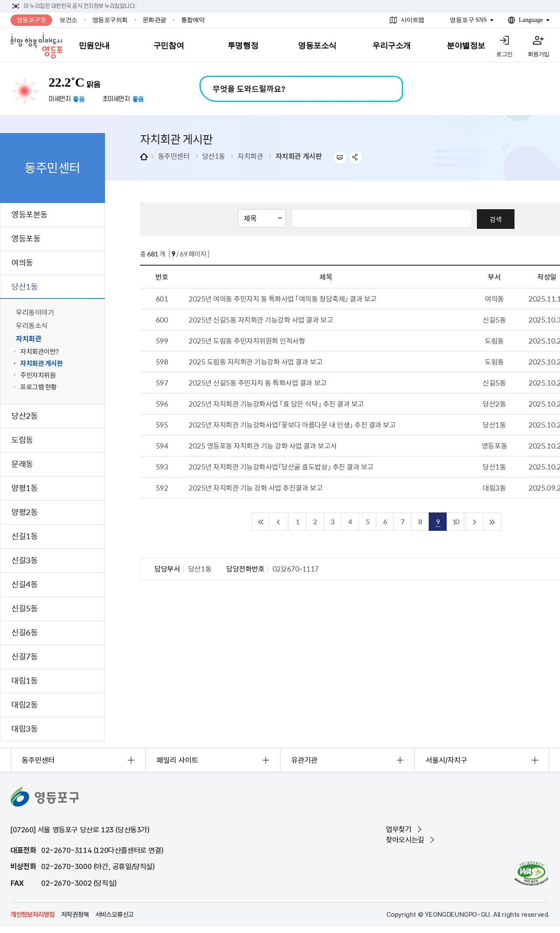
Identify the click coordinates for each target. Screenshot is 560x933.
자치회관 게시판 (299, 156)
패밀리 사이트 (177, 760)
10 (455, 521)
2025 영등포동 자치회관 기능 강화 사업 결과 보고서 (263, 445)
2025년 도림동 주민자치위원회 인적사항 (247, 340)
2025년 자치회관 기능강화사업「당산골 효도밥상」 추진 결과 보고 (281, 466)
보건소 (68, 20)
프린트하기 (340, 157)
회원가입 (539, 54)
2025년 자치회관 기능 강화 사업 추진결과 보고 (255, 488)
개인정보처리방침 (33, 915)
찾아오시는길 (405, 840)
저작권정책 (75, 915)
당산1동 (214, 156)
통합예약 (193, 20)
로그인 (504, 54)
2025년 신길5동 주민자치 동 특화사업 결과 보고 (258, 382)
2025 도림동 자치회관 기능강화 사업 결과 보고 (255, 361)
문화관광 (154, 20)
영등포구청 (31, 20)
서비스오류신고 (115, 915)
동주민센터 (174, 156)
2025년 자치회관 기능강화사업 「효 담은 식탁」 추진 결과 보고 (276, 403)
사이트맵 (413, 20)
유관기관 (304, 760)
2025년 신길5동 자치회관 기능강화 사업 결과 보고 (261, 319)
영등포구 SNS (468, 20)
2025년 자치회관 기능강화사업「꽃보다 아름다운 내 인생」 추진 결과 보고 (292, 424)
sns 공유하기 (356, 157)
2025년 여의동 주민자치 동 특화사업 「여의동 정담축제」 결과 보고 (283, 298)
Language (531, 20)
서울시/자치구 (446, 760)
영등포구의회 (110, 20)
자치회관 (250, 156)
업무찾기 (399, 829)
